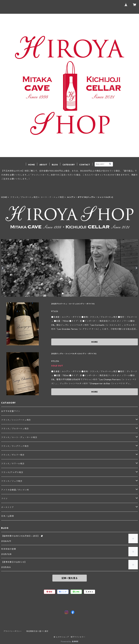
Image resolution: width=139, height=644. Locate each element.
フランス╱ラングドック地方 (15, 446)
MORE (95, 342)
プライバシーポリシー (13, 631)
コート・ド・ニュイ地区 (52, 197)
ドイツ (4, 499)
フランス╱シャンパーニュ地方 (16, 420)
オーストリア (8, 507)
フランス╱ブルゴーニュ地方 (24, 197)
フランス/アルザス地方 (12, 472)
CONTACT (85, 165)
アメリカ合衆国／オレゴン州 (15, 490)
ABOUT (43, 165)
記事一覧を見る (70, 578)
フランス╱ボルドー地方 (13, 455)
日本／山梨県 (8, 516)
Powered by (69, 641)
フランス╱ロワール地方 (13, 464)
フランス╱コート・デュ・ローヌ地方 (19, 437)
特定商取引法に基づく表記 (37, 631)
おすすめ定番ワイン (11, 411)
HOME (31, 165)
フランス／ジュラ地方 (12, 481)
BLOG (55, 165)
